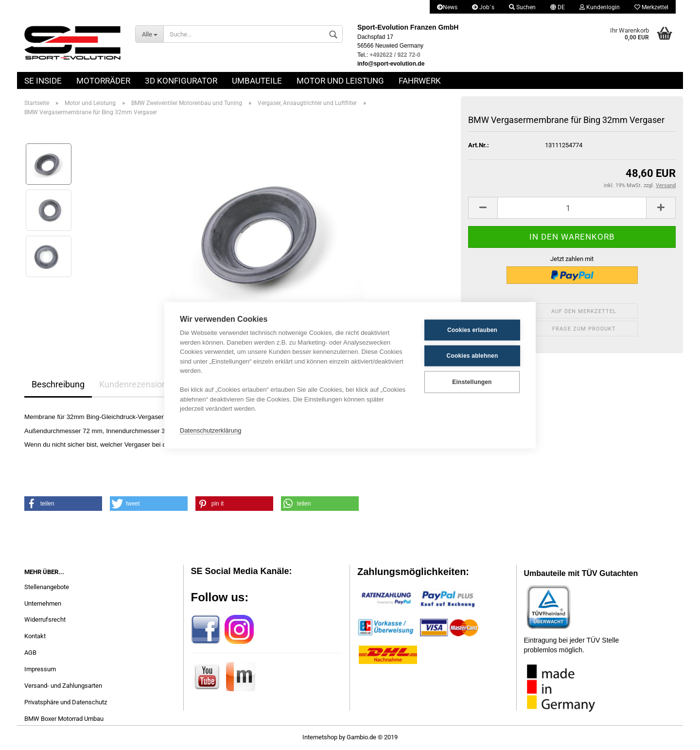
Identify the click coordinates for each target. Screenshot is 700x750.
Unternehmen (43, 603)
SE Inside (43, 81)
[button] (63, 504)
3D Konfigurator (181, 81)
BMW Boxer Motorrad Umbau (64, 719)
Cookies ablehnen (472, 356)
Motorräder (103, 81)
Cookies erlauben (472, 330)
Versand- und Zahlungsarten (63, 686)
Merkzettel (651, 7)
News (447, 7)
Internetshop (320, 737)
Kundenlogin (600, 7)
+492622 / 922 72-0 (395, 55)
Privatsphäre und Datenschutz (66, 702)
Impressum (40, 669)
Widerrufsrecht (45, 619)
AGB (30, 653)
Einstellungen (472, 382)
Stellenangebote (47, 587)
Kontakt (35, 636)
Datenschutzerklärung (210, 430)
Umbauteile (257, 81)
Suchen (522, 7)
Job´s (483, 7)
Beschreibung (58, 384)
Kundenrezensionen (138, 384)
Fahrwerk (420, 81)
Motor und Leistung (340, 81)
